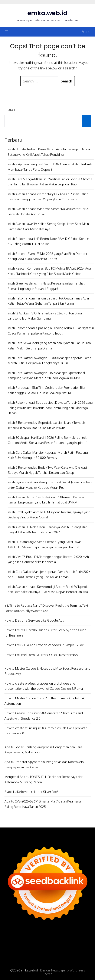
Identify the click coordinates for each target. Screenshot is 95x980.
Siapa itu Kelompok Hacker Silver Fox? (31, 792)
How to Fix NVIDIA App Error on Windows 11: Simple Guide (44, 645)
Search (10, 110)
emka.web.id (47, 13)
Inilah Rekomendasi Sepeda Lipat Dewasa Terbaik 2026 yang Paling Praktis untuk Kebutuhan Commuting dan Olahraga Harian (50, 408)
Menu (86, 32)
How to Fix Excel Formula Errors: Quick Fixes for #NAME (42, 655)
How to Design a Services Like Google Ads (34, 620)
